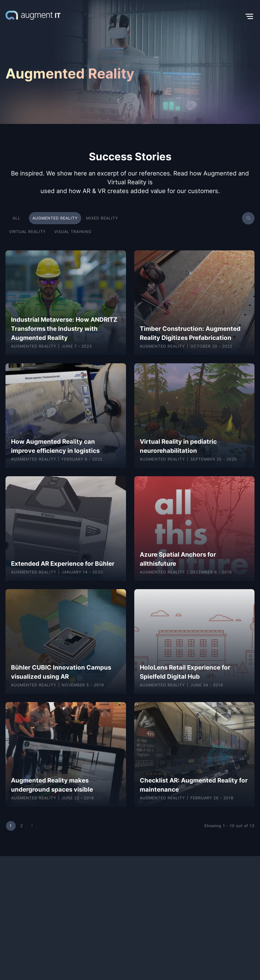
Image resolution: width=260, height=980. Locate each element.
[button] (158, 17)
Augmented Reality (34, 346)
